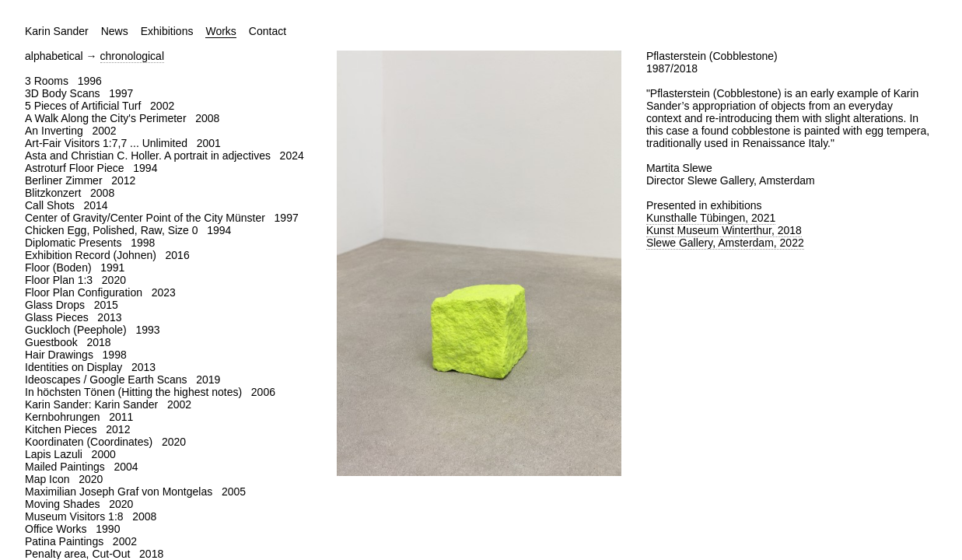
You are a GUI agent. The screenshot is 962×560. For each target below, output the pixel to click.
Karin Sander (57, 31)
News (115, 31)
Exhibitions (167, 31)
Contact (268, 31)
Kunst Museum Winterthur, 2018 (724, 230)
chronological (133, 56)
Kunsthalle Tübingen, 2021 (711, 218)
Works (220, 31)
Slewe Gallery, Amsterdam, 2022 (725, 243)
